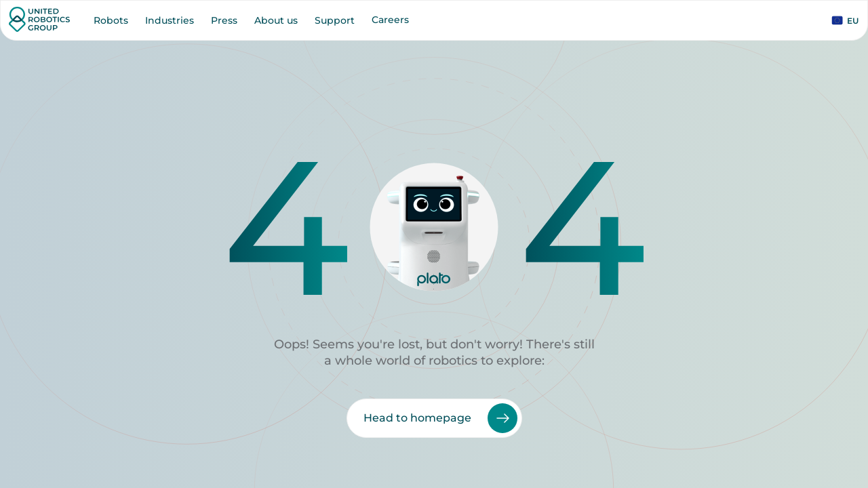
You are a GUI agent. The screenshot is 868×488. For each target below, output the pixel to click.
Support (335, 20)
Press (224, 20)
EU (845, 21)
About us (276, 20)
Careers (390, 20)
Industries (170, 20)
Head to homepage (440, 418)
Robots (111, 20)
